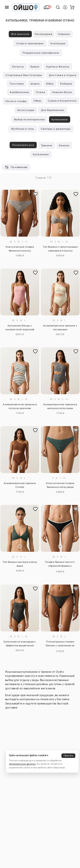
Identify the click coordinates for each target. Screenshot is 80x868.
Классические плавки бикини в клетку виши (60, 485)
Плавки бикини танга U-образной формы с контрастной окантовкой (60, 565)
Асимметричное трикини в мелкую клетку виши (60, 406)
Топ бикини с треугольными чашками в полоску (60, 249)
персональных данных (22, 764)
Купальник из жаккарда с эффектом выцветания (20, 644)
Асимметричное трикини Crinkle (20, 485)
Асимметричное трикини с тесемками (60, 328)
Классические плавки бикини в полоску (20, 249)
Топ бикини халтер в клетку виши (20, 564)
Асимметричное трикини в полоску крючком (20, 406)
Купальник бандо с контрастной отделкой (20, 328)
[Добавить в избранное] (35, 194)
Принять (68, 756)
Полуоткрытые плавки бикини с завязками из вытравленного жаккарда (60, 644)
